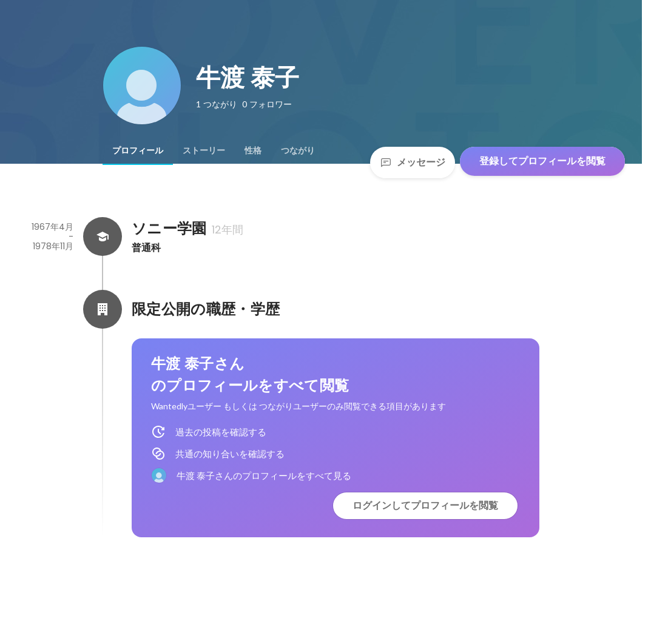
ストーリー (204, 150)
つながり (298, 150)
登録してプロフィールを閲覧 (542, 161)
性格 (253, 150)
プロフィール (138, 150)
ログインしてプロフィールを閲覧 (425, 505)
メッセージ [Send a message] (413, 162)
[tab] (138, 150)
